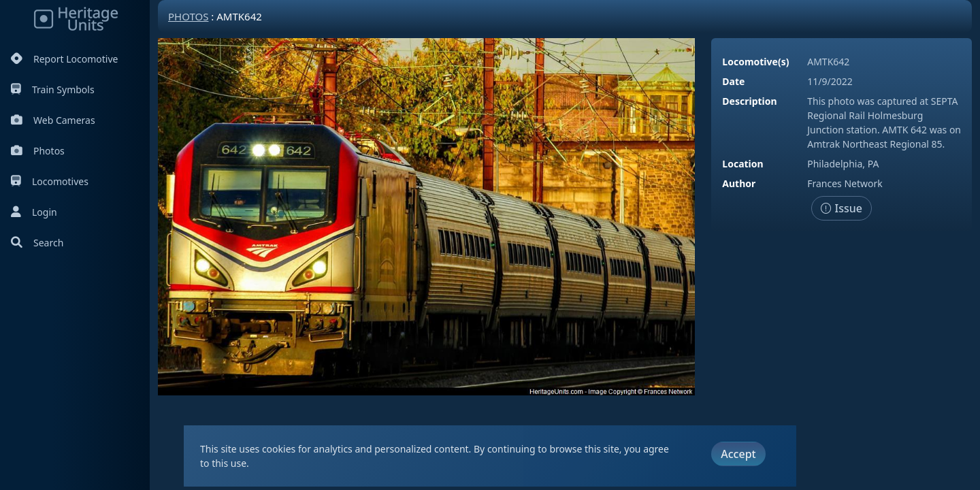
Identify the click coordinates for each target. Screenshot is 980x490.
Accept (738, 454)
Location (742, 164)
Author (739, 183)
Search (37, 243)
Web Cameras (53, 120)
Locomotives (50, 181)
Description (749, 101)
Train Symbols (53, 89)
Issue (842, 208)
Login (34, 212)
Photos (38, 151)
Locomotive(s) (755, 62)
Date (733, 81)
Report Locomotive (64, 59)
